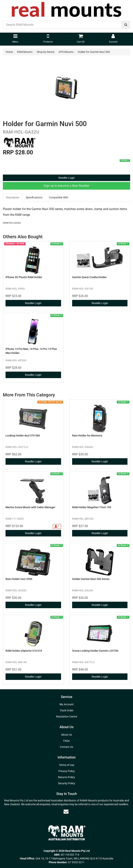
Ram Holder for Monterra (87, 436)
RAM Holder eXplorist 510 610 (24, 651)
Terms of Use (67, 765)
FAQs (66, 741)
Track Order (67, 710)
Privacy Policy (67, 771)
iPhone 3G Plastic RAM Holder (24, 277)
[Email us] (66, 812)
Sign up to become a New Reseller (66, 186)
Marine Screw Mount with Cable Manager (30, 507)
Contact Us (66, 747)
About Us (66, 735)
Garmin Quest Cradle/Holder (89, 277)
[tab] (13, 197)
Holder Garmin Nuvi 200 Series (91, 579)
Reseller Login (67, 178)
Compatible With (59, 197)
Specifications (34, 197)
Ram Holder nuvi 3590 (19, 579)
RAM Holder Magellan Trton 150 (92, 507)
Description (13, 197)
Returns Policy (66, 777)
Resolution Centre (67, 717)
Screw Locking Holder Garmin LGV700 (95, 651)
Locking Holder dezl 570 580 (23, 436)
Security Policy (67, 783)
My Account (67, 704)
